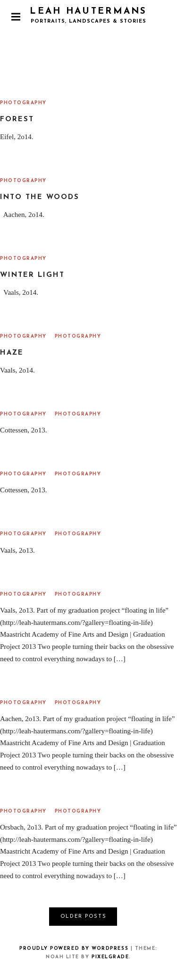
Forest (17, 120)
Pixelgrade (110, 957)
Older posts (84, 917)
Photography (23, 103)
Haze (12, 353)
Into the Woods (40, 197)
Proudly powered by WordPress (74, 949)
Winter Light (32, 275)
